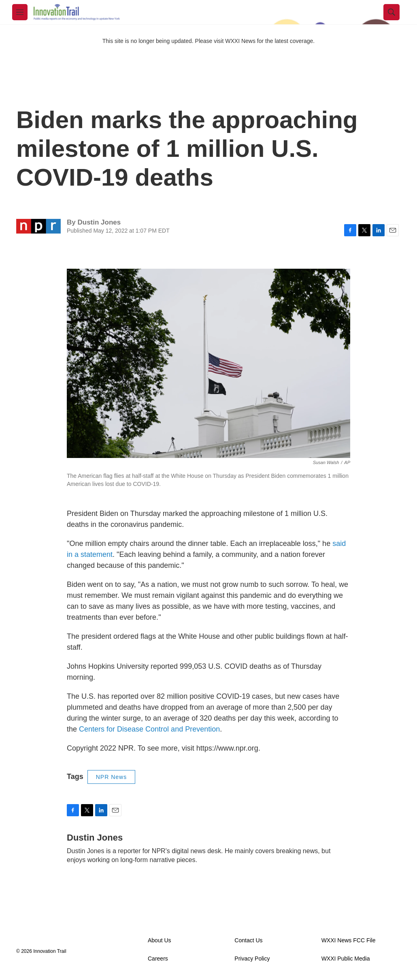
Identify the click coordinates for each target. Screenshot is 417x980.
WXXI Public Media (346, 959)
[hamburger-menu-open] (20, 12)
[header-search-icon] (391, 12)
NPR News (111, 777)
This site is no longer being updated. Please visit (164, 41)
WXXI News (240, 41)
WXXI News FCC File (349, 940)
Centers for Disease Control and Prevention (149, 729)
